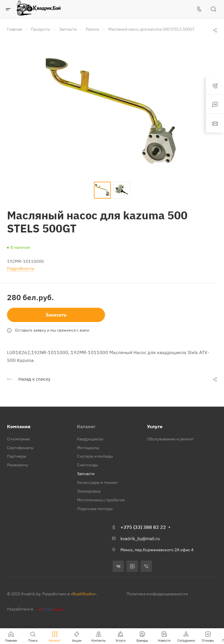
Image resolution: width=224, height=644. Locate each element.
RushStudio (83, 594)
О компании (18, 439)
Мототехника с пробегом (101, 500)
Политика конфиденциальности (157, 594)
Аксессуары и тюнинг (97, 482)
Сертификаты (20, 448)
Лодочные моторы (95, 509)
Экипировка (89, 491)
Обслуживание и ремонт (170, 439)
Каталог (86, 426)
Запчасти (86, 474)
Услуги (155, 426)
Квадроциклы (90, 439)
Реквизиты (17, 465)
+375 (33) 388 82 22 (143, 527)
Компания (19, 426)
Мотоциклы (88, 448)
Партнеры (17, 456)
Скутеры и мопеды (95, 456)
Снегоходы (87, 465)
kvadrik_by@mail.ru (140, 539)
